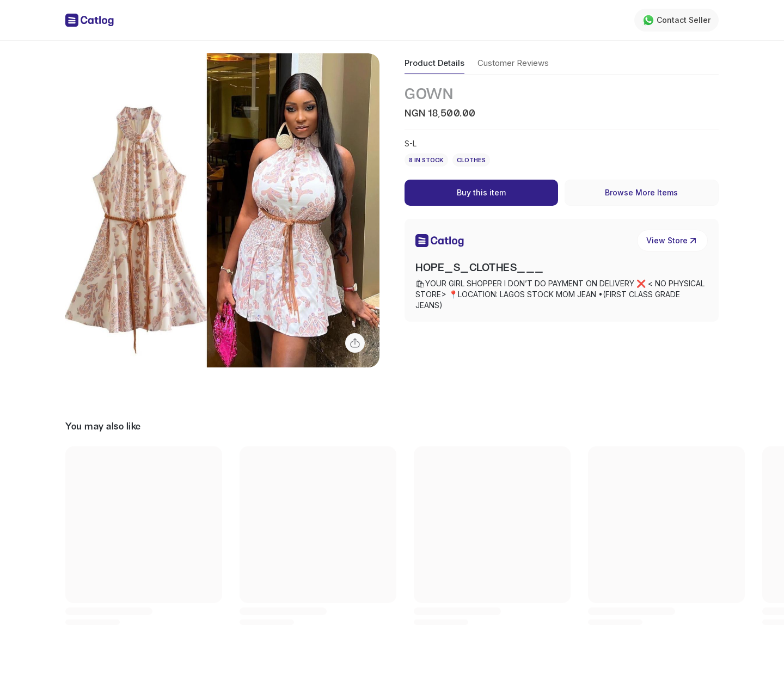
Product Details (434, 63)
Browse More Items (641, 192)
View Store (672, 241)
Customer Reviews (513, 63)
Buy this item (481, 192)
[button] (222, 210)
